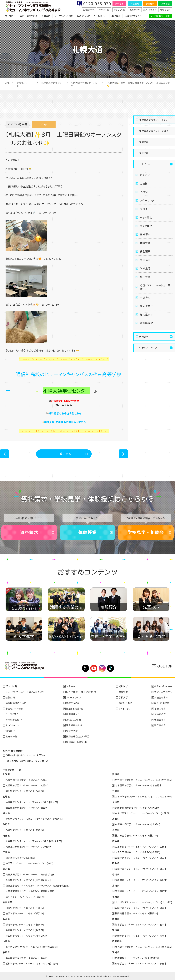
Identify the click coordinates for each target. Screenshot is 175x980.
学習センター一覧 (12, 770)
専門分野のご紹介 (29, 16)
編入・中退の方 (150, 10)
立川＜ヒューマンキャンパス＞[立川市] (25, 897)
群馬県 (6, 824)
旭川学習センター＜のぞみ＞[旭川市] (25, 791)
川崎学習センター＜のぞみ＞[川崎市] (25, 908)
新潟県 (6, 919)
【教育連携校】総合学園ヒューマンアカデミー (28, 761)
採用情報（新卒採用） (77, 742)
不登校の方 (160, 725)
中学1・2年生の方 (163, 686)
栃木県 (6, 813)
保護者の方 (135, 10)
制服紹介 (10, 731)
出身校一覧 (11, 736)
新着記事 (144, 337)
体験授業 (135, 4)
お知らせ (145, 175)
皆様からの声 (73, 703)
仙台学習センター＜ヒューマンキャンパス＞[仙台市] (32, 802)
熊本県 (116, 919)
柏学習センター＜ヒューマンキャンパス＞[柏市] (29, 863)
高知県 (116, 886)
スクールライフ (73, 697)
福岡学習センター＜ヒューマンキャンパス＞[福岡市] (141, 908)
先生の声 (144, 153)
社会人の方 (160, 709)
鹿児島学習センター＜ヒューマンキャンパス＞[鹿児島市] (144, 947)
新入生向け (147, 306)
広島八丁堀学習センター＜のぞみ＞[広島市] (138, 852)
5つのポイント (101, 16)
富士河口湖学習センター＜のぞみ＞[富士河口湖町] (32, 947)
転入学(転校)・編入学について (81, 692)
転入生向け (147, 314)
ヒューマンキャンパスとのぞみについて (25, 692)
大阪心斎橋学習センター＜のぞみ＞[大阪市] (138, 808)
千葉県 (6, 852)
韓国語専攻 (147, 323)
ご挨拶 (144, 183)
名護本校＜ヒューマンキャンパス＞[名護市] (137, 958)
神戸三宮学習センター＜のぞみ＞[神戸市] (136, 835)
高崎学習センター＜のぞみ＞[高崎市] (25, 830)
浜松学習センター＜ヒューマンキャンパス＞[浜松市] (32, 963)
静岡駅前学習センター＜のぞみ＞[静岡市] (27, 958)
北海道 (6, 774)
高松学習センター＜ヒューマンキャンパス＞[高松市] (141, 880)
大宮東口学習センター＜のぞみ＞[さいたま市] (29, 847)
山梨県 (6, 941)
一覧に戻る (64, 454)
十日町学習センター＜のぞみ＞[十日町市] (27, 936)
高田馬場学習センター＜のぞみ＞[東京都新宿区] (30, 874)
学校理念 (116, 16)
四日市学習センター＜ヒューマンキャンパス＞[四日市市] (144, 796)
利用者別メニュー (75, 714)
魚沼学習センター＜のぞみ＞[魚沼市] (25, 930)
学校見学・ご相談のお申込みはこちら (65, 422)
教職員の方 (165, 10)
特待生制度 (72, 731)
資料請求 (119, 4)
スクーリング (147, 200)
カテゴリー (145, 164)
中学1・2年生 (120, 10)
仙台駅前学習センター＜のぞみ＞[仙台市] (27, 808)
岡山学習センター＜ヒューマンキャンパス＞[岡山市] (141, 869)
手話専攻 (145, 297)
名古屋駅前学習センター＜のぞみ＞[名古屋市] (139, 785)
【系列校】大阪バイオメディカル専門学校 (26, 755)
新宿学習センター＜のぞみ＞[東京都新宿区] (28, 880)
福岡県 (116, 897)
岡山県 (116, 863)
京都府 (116, 819)
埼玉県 (6, 835)
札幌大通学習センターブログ (154, 131)
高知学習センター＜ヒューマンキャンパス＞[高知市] (141, 891)
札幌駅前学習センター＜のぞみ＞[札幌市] (27, 785)
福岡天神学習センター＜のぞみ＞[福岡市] (136, 913)
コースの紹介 (12, 714)
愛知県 (116, 774)
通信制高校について (16, 703)
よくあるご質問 (74, 720)
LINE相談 (165, 4)
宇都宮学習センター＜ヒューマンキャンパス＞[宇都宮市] (34, 819)
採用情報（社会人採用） (78, 736)
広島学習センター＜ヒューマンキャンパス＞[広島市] (141, 847)
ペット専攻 (146, 217)
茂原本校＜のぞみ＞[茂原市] (20, 858)
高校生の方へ (89, 10)
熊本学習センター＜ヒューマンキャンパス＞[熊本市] (141, 924)
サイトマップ (125, 709)
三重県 (116, 791)
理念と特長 (11, 686)
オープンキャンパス (64, 16)
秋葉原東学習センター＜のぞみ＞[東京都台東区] (30, 891)
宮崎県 (116, 930)
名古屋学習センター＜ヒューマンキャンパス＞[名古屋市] (144, 780)
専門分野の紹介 (14, 720)
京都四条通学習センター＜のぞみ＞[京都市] (138, 824)
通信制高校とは (74, 725)
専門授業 (145, 277)
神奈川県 (7, 902)
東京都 (6, 869)
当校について (83, 16)
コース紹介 (10, 16)
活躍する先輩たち (133, 16)
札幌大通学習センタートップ (153, 120)
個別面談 (145, 251)
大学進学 (145, 260)
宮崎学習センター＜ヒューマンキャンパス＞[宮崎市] (141, 936)
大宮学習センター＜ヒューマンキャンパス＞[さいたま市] (34, 841)
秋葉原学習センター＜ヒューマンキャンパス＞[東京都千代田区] (38, 886)
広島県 (116, 841)
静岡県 (6, 952)
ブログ (144, 209)
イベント (145, 192)
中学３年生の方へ (163, 692)
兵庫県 (116, 830)
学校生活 (145, 268)
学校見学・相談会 (146, 533)
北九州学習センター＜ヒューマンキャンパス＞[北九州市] (144, 902)
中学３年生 (104, 10)
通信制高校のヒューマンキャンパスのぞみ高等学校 (69, 374)
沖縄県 (116, 952)
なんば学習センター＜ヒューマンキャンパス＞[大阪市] (142, 813)
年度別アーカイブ (148, 348)
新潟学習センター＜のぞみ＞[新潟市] (25, 924)
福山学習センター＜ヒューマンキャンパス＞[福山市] (141, 858)
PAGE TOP (164, 666)
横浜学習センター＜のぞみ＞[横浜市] (25, 913)
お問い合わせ (125, 703)
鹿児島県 (117, 941)
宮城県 (6, 796)
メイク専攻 (146, 226)
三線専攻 (145, 234)
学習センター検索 (162, 16)
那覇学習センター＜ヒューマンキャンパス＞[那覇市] (141, 963)
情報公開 (10, 697)
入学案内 (46, 16)
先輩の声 (144, 142)
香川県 (116, 874)
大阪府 (116, 802)
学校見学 (150, 4)
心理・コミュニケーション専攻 (155, 287)
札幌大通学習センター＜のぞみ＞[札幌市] (27, 780)
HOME (6, 83)
